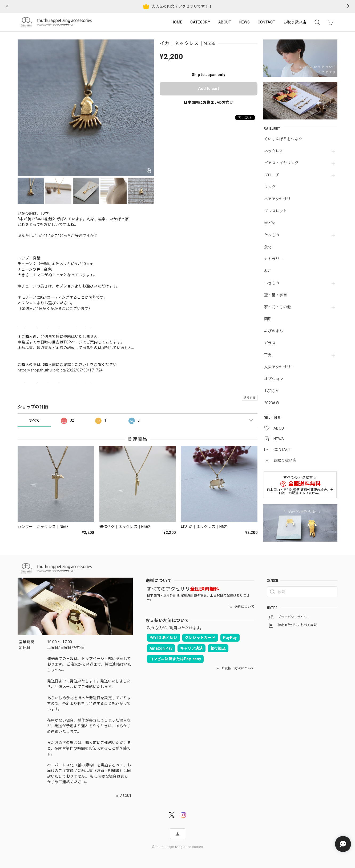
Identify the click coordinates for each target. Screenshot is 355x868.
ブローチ (272, 175)
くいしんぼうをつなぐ (283, 139)
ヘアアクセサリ (277, 199)
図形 (268, 319)
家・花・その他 (277, 307)
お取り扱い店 (295, 22)
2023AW (272, 403)
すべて (34, 420)
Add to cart (209, 89)
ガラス (270, 343)
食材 (268, 247)
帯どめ (270, 223)
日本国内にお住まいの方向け (208, 102)
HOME (177, 22)
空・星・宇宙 (276, 295)
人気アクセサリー (279, 367)
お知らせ (272, 391)
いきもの (272, 283)
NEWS (245, 22)
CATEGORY (200, 22)
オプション (274, 379)
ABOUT (225, 22)
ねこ (268, 271)
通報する (250, 398)
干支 (268, 355)
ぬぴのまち (274, 331)
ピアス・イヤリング (281, 163)
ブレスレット (276, 211)
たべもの (272, 235)
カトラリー (274, 259)
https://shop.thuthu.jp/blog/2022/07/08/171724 (60, 370)
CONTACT (267, 22)
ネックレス (274, 151)
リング (270, 187)
